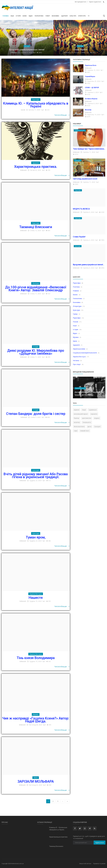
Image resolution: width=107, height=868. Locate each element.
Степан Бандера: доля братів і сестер (36, 414)
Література (82, 16)
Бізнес (25, 16)
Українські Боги (91, 65)
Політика (76, 287)
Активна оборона (91, 99)
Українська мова (79, 349)
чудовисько (93, 410)
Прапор (77, 418)
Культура (73, 16)
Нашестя (36, 598)
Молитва (88, 110)
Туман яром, (36, 537)
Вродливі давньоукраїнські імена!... (89, 265)
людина (97, 418)
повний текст (85, 431)
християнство (87, 418)
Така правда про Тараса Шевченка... (89, 149)
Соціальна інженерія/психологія (85, 353)
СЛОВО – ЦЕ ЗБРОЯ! (92, 88)
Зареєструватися (95, 2)
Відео (31, 16)
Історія (18, 16)
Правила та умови (99, 863)
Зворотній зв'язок (85, 863)
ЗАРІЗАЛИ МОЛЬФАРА (36, 781)
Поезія (75, 322)
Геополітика (39, 16)
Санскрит (97, 427)
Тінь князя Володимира (36, 658)
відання (77, 410)
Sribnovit (14, 53)
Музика (76, 337)
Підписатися (100, 843)
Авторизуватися (81, 2)
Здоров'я (64, 16)
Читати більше (62, 115)
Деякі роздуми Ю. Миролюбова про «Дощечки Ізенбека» (36, 352)
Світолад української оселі (85, 179)
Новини (76, 291)
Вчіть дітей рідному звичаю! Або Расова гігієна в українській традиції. (36, 475)
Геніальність (87, 422)
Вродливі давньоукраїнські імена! (27, 50)
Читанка (76, 360)
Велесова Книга (79, 427)
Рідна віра (77, 283)
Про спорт (77, 364)
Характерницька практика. (36, 167)
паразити (94, 414)
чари (76, 431)
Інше (12, 16)
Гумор (48, 16)
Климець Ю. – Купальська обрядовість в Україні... (58, 829)
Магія (75, 341)
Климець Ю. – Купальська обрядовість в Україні (36, 105)
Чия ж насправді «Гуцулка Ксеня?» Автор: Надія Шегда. (36, 720)
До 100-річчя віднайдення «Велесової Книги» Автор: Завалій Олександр (36, 289)
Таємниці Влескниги (36, 227)
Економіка (55, 16)
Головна (6, 16)
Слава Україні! (80, 50)
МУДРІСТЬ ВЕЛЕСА (81, 209)
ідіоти (89, 427)
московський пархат (81, 414)
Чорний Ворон (90, 76)
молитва (77, 422)
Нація (84, 410)
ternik (23, 110)
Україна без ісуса (79, 357)
